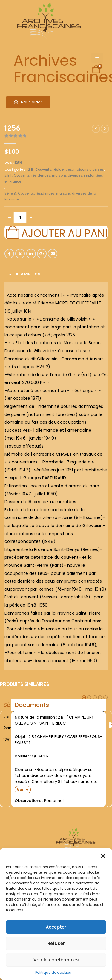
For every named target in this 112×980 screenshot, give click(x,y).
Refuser (56, 943)
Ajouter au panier (64, 232)
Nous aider (28, 102)
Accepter (56, 927)
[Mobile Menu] (97, 58)
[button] (103, 855)
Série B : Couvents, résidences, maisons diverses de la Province (50, 196)
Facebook (9, 254)
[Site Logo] (48, 21)
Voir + (23, 790)
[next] (105, 129)
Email (53, 254)
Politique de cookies (53, 972)
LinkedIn (31, 254)
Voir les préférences (56, 960)
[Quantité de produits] (20, 217)
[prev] (96, 129)
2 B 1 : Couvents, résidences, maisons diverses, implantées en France (54, 178)
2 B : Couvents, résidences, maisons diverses (66, 169)
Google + (42, 254)
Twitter (20, 254)
